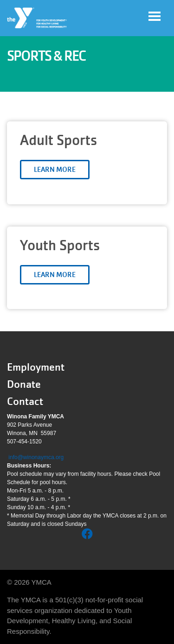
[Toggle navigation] (155, 16)
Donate (24, 384)
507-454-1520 (24, 442)
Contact (25, 401)
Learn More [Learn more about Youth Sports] (55, 275)
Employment (36, 367)
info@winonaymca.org (36, 457)
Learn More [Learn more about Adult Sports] (55, 170)
